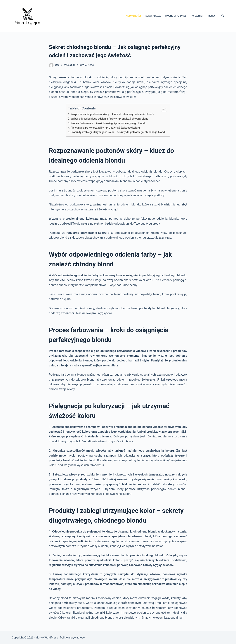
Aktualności (133, 16)
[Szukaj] (223, 16)
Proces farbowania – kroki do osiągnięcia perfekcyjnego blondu (108, 123)
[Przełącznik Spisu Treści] (162, 109)
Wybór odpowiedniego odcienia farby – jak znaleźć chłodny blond (109, 119)
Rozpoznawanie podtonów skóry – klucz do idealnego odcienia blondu (112, 114)
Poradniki (197, 16)
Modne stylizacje (176, 16)
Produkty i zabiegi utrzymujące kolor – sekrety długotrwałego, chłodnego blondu (118, 132)
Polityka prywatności (73, 638)
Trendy (211, 16)
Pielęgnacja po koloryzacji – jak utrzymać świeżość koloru (105, 128)
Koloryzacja (153, 16)
